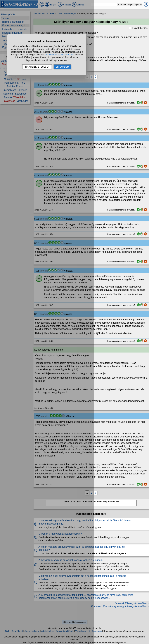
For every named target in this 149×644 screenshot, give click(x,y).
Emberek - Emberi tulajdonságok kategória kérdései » (120, 606)
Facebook (97, 631)
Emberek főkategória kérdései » (132, 603)
